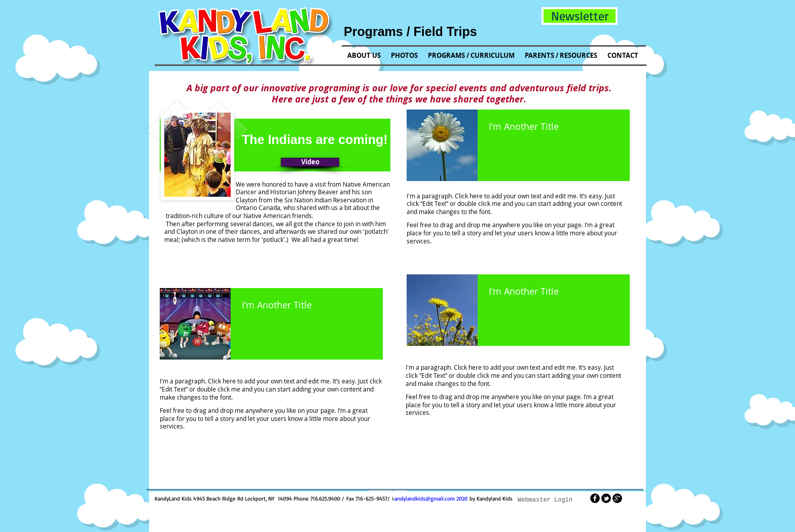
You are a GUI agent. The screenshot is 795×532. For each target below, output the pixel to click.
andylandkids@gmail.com (425, 499)
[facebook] (595, 498)
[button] (580, 16)
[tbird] (606, 498)
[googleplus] (617, 498)
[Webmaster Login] (545, 500)
